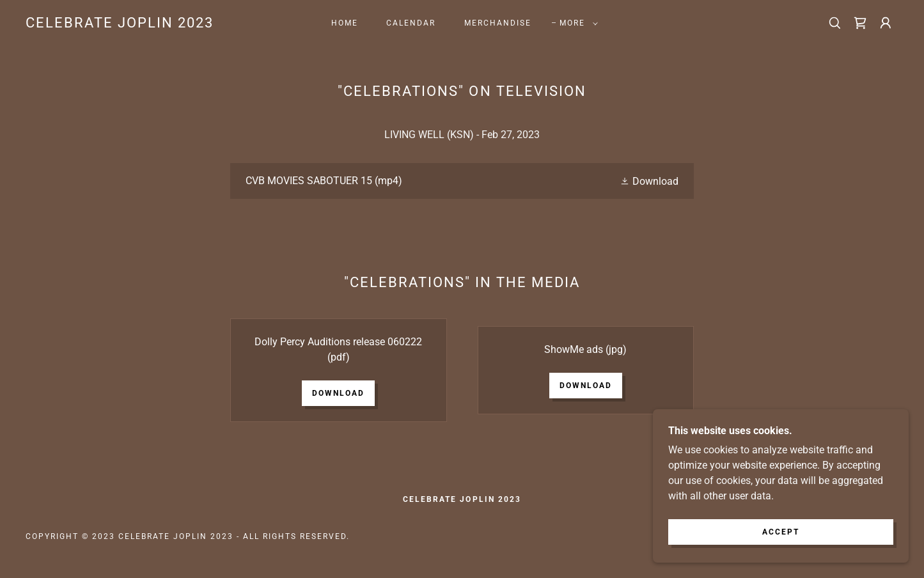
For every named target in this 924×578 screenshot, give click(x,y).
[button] (576, 23)
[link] (120, 24)
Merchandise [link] (498, 23)
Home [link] (345, 23)
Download (338, 393)
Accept (781, 541)
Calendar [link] (411, 23)
